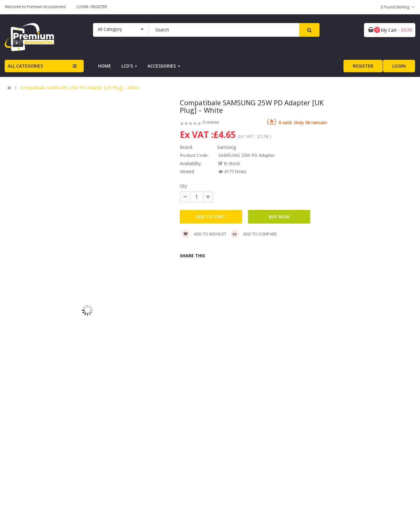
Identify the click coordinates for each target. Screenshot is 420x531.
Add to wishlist (204, 234)
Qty (183, 186)
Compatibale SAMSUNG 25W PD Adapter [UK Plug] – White (80, 88)
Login (83, 7)
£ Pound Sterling (398, 7)
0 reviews (211, 122)
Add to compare (254, 234)
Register (99, 7)
